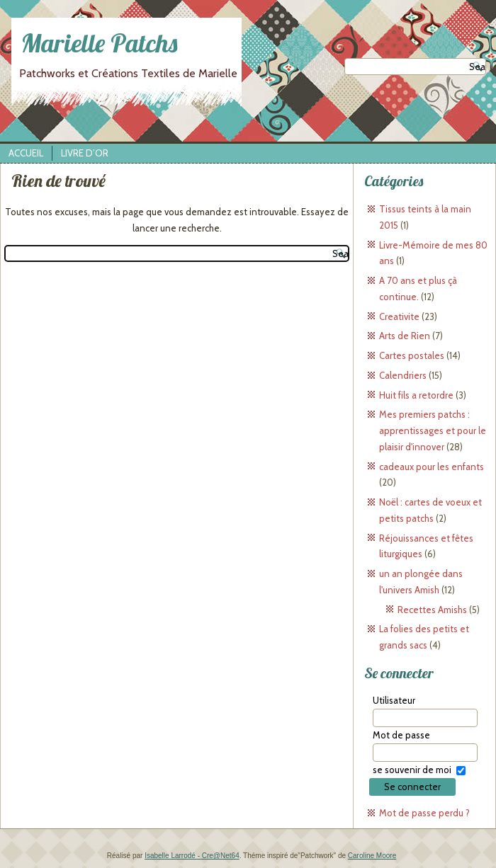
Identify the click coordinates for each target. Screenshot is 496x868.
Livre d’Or (85, 153)
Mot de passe (401, 735)
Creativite (399, 316)
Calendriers (403, 375)
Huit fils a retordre (416, 395)
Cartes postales (412, 355)
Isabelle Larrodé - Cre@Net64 (192, 856)
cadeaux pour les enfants (432, 467)
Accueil (26, 153)
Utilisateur (394, 700)
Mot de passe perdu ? (424, 813)
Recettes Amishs (432, 610)
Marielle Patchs (99, 43)
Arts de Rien (405, 336)
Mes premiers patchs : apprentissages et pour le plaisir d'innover (433, 430)
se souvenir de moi (412, 770)
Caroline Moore (372, 856)
